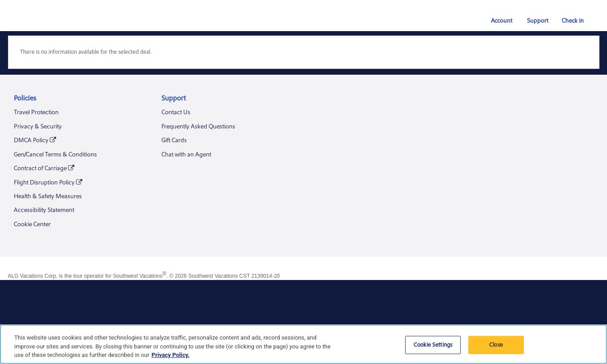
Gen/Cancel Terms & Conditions (55, 155)
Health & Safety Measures (48, 196)
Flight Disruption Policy (48, 183)
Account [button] (498, 21)
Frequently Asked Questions (198, 127)
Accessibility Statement (44, 210)
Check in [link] (569, 21)
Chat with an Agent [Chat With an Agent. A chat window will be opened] (186, 155)
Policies (25, 98)
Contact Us (176, 112)
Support (174, 98)
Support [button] (533, 21)
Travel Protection (36, 112)
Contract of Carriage (44, 169)
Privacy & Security (38, 127)
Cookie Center (32, 224)
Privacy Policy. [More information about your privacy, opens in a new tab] (171, 355)
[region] (303, 344)
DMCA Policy (35, 141)
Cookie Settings (433, 344)
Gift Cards (174, 140)
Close (496, 344)
